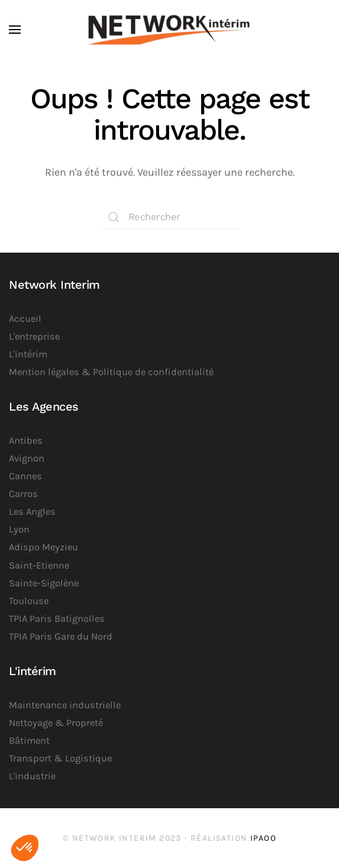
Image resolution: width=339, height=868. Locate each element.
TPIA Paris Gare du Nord (61, 636)
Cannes (25, 476)
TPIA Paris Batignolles (57, 619)
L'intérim (28, 354)
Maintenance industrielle (65, 705)
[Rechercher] (170, 217)
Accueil (25, 319)
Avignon (27, 458)
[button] (15, 30)
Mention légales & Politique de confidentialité (111, 372)
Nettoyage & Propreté (56, 723)
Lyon (19, 529)
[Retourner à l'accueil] (170, 30)
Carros (23, 494)
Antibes (26, 441)
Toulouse (29, 601)
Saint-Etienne (39, 565)
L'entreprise (34, 336)
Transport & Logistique (60, 758)
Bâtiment (29, 740)
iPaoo (263, 838)
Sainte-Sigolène (44, 583)
